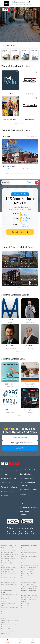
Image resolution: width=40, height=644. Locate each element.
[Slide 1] (16, 123)
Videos (23, 499)
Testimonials (6, 483)
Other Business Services (29, 593)
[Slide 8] (21, 174)
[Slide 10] (25, 174)
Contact (4, 474)
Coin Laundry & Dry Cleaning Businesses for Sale (9, 574)
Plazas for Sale (6, 629)
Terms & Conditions (9, 487)
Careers (4, 496)
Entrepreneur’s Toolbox (29, 507)
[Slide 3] (20, 123)
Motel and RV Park (9, 166)
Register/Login (32, 9)
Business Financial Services (30, 595)
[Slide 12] (29, 174)
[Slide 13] (31, 174)
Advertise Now (20, 232)
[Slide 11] (27, 174)
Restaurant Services (27, 604)
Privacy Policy (7, 491)
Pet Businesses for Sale (8, 582)
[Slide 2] (18, 123)
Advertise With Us (20, 194)
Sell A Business (26, 474)
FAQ (22, 503)
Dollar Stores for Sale (8, 548)
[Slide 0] (19, 416)
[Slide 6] (17, 174)
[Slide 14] (33, 174)
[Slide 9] (23, 174)
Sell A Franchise (27, 478)
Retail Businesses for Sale (9, 584)
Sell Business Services (29, 490)
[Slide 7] (19, 174)
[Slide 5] (24, 123)
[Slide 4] (22, 123)
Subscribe (20, 448)
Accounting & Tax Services (30, 597)
